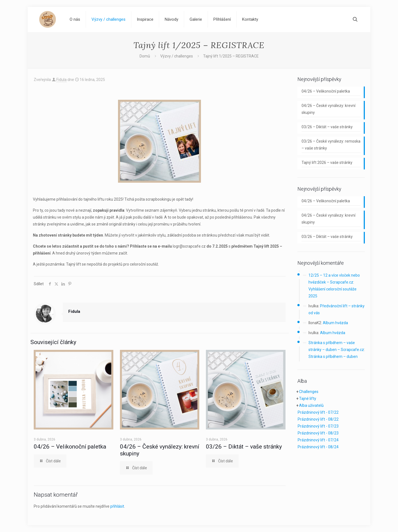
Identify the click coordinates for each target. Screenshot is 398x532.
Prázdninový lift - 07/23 (318, 426)
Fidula (61, 80)
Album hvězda (335, 323)
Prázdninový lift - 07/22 (318, 412)
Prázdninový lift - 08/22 (318, 419)
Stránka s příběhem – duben (333, 357)
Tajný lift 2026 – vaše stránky (327, 163)
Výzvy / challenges (177, 56)
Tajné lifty (308, 399)
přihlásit (117, 506)
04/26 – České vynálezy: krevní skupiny (328, 109)
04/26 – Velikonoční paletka (70, 447)
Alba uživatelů (311, 405)
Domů (145, 56)
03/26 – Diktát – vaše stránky (244, 447)
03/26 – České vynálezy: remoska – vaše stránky (331, 145)
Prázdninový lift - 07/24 (318, 440)
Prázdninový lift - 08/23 (318, 433)
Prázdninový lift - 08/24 (318, 447)
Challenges (309, 392)
